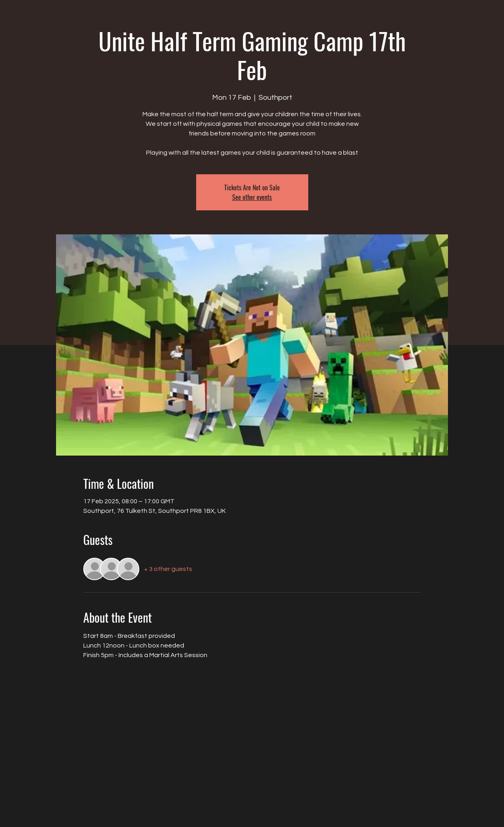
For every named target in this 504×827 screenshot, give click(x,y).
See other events (252, 197)
